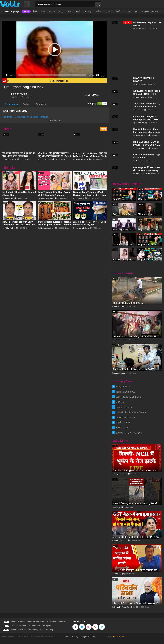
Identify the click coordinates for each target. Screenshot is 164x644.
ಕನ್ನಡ (70, 11)
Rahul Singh (140, 84)
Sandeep (139, 97)
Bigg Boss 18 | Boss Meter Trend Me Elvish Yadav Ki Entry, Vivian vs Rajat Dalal (150, 199)
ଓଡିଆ (99, 11)
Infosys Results (124, 407)
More (103, 129)
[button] (55, 50)
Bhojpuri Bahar (11, 159)
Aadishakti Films (82, 159)
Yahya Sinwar (123, 387)
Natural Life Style (82, 228)
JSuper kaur (9, 198)
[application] (55, 50)
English (26, 11)
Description (11, 104)
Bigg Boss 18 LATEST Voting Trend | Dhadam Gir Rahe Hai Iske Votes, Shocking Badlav (124, 199)
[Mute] (97, 75)
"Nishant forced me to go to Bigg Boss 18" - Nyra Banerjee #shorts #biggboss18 (150, 214)
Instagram (89, 625)
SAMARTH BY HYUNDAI (129, 433)
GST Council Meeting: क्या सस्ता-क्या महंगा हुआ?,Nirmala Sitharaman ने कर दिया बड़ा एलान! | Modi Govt (137, 537)
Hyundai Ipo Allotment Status (131, 412)
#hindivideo (8, 117)
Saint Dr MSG (123, 428)
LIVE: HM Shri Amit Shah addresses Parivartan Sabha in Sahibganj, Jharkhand (137, 603)
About (13, 622)
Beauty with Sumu (47, 198)
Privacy (75, 637)
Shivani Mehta (141, 28)
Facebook (75, 625)
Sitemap (50, 630)
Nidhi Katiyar (10, 228)
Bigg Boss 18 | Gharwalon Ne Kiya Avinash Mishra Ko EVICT (150, 229)
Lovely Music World (143, 148)
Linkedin (102, 625)
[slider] (52, 75)
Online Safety (34, 626)
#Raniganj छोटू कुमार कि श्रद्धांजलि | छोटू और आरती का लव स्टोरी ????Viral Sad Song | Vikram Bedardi (54, 156)
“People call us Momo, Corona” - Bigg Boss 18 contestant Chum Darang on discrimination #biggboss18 (124, 244)
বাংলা (43, 11)
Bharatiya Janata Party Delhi (125, 607)
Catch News (140, 123)
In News (63, 622)
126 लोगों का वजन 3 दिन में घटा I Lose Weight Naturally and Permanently (90, 225)
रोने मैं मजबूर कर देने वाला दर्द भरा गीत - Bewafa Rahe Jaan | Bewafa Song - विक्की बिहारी (146, 170)
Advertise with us (18, 630)
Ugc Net (120, 402)
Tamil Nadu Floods (126, 392)
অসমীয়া (128, 11)
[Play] (7, 75)
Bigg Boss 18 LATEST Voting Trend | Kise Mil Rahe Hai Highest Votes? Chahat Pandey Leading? (150, 244)
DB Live (118, 507)
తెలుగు (52, 11)
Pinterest (95, 625)
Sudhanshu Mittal (142, 135)
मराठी (78, 11)
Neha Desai (80, 198)
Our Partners (51, 622)
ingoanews (140, 110)
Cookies (96, 637)
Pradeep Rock (141, 161)
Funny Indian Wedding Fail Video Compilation (137, 336)
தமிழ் (61, 11)
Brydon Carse (123, 422)
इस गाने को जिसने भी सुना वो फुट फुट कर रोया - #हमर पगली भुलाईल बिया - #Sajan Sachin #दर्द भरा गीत (19, 156)
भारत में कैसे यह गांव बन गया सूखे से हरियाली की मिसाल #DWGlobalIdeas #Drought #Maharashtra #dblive (137, 504)
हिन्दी (35, 11)
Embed (27, 104)
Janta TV (118, 574)
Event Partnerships (35, 622)
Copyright (85, 637)
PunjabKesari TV (121, 474)
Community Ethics (36, 630)
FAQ (13, 626)
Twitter (82, 625)
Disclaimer (21, 626)
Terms (66, 637)
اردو (137, 11)
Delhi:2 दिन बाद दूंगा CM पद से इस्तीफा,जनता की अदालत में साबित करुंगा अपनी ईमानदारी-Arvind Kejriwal (137, 570)
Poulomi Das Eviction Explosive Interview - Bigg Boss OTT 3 (124, 214)
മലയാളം (88, 11)
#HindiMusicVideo (23, 117)
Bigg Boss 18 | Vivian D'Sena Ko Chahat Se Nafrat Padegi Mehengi (150, 260)
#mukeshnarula (41, 117)
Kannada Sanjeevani (48, 228)
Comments (41, 104)
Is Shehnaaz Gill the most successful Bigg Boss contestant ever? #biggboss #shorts (124, 260)
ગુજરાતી (108, 11)
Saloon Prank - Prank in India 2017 (133, 369)
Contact (22, 622)
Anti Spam (46, 626)
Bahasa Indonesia (150, 11)
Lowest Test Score (125, 417)
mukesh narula (19, 94)
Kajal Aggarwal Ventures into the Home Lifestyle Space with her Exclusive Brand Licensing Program (124, 229)
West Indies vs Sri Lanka (129, 397)
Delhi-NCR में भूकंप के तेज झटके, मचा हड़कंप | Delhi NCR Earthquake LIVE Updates (137, 470)
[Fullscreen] (103, 75)
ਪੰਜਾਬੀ (118, 11)
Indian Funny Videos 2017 (128, 303)
